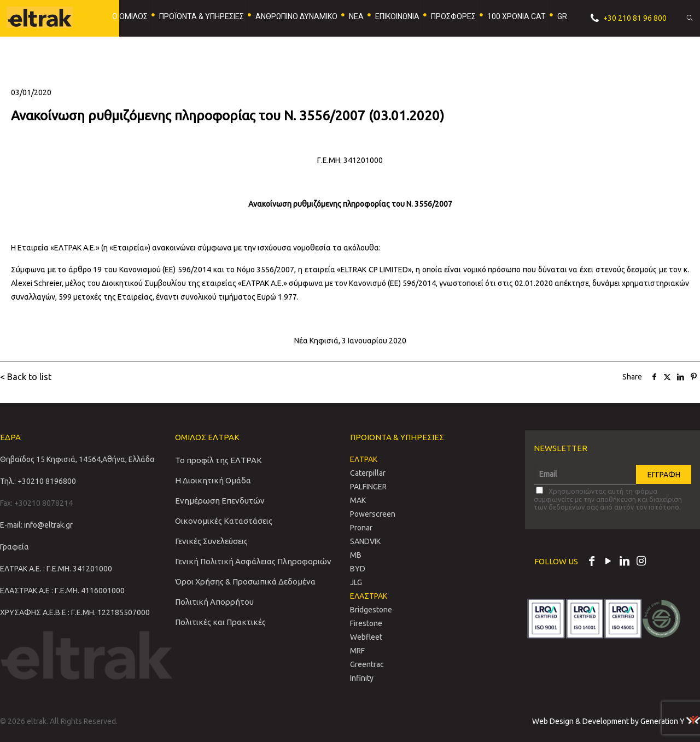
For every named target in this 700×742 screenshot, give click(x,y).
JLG (356, 582)
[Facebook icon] (592, 562)
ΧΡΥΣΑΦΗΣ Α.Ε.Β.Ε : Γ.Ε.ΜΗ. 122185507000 (75, 612)
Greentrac (367, 664)
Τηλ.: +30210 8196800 (38, 481)
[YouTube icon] (608, 562)
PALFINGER (368, 487)
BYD (358, 569)
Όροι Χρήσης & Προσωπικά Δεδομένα (245, 582)
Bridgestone (371, 610)
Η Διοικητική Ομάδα (213, 480)
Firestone (366, 623)
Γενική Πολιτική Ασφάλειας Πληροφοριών (253, 561)
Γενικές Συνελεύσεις (211, 541)
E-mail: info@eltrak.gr (36, 525)
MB (356, 555)
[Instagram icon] (641, 562)
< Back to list (26, 377)
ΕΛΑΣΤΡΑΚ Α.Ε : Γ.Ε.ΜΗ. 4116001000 (62, 591)
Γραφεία (14, 547)
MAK (358, 500)
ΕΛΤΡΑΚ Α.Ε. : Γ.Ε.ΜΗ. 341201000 (56, 569)
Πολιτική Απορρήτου (214, 602)
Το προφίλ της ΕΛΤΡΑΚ (218, 460)
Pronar (361, 528)
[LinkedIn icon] (625, 562)
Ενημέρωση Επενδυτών (220, 501)
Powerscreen (373, 514)
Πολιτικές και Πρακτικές (220, 622)
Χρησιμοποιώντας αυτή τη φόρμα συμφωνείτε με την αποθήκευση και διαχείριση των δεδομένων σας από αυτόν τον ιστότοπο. (608, 499)
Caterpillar (368, 473)
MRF (357, 651)
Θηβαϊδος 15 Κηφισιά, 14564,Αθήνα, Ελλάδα (77, 459)
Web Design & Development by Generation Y (616, 721)
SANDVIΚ (365, 541)
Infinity (362, 678)
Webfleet (366, 637)
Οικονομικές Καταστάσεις (224, 521)
